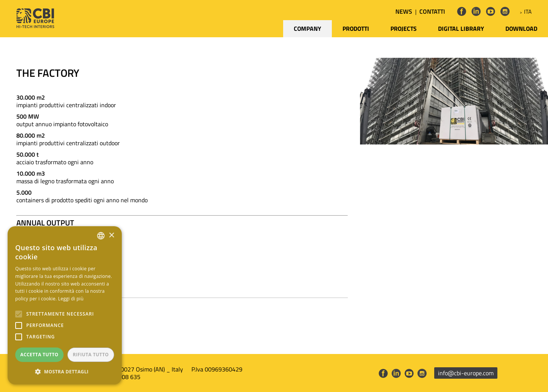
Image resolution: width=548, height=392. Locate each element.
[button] (65, 372)
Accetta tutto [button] (39, 355)
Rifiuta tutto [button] (91, 355)
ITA (528, 12)
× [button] (111, 236)
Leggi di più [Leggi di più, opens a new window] (71, 299)
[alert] (65, 305)
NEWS (404, 11)
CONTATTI (432, 11)
